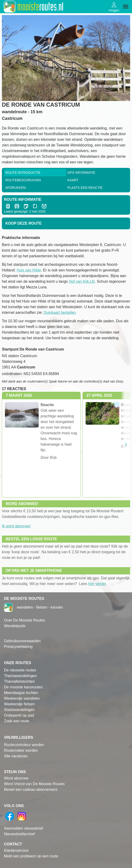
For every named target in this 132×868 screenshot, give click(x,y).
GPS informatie (81, 173)
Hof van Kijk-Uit (82, 281)
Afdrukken (15, 188)
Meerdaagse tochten (21, 693)
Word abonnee (16, 778)
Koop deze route (23, 223)
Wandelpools (15, 626)
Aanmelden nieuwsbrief (23, 828)
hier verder (97, 584)
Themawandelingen (20, 676)
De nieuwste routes (20, 670)
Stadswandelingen (19, 710)
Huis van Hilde (29, 270)
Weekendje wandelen (22, 698)
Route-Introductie (23, 173)
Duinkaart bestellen (60, 313)
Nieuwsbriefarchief (19, 834)
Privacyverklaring (18, 647)
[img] (126, 7)
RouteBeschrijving (23, 180)
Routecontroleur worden (24, 745)
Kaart (73, 180)
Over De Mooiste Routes (25, 620)
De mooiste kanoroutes (23, 687)
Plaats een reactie (85, 188)
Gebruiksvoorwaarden (22, 641)
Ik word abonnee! (16, 526)
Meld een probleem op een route (31, 856)
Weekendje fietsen (19, 704)
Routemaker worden (21, 750)
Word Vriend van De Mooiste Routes (34, 784)
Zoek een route (17, 721)
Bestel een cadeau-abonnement (31, 789)
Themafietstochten (19, 681)
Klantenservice (16, 850)
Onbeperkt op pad (19, 715)
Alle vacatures (16, 756)
